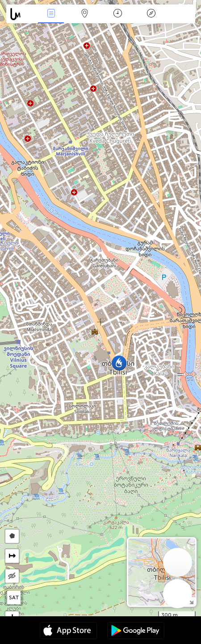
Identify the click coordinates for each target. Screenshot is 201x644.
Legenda (151, 14)
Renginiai (51, 14)
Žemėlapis (84, 14)
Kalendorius (118, 14)
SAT (14, 597)
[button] (119, 363)
